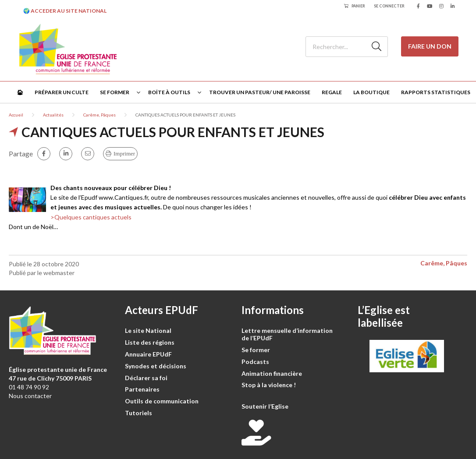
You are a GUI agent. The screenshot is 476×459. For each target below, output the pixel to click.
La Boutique (371, 92)
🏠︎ (20, 92)
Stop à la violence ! (269, 385)
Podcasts (255, 362)
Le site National (148, 330)
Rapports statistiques (436, 92)
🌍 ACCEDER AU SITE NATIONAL (65, 11)
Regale (332, 92)
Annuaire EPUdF (148, 354)
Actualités (53, 115)
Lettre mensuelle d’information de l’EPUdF (287, 334)
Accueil (16, 115)
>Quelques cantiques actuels (91, 217)
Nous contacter (30, 396)
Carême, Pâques (99, 115)
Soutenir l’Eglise (265, 406)
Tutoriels (139, 413)
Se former (115, 92)
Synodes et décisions (156, 366)
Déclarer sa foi (146, 378)
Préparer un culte (62, 92)
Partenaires (142, 389)
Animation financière (272, 373)
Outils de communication (162, 401)
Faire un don (430, 46)
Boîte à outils (169, 92)
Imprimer (124, 154)
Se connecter (389, 6)
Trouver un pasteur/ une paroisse (260, 92)
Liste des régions (150, 342)
